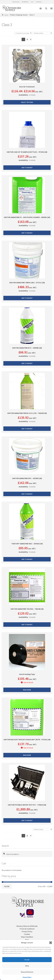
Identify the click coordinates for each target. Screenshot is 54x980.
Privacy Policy (27, 977)
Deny (27, 966)
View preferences (27, 972)
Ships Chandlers (27, 937)
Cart (32, 2)
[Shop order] (42, 33)
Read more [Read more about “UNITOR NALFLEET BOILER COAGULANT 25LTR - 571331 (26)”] (27, 755)
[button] (51, 943)
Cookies (27, 934)
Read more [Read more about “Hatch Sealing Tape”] (27, 690)
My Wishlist (25, 2)
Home (6, 15)
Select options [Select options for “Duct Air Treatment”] (27, 102)
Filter (7, 887)
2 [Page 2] (27, 39)
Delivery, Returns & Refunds (27, 926)
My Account (16, 2)
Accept (27, 960)
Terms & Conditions (27, 929)
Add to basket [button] (27, 168)
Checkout (39, 2)
